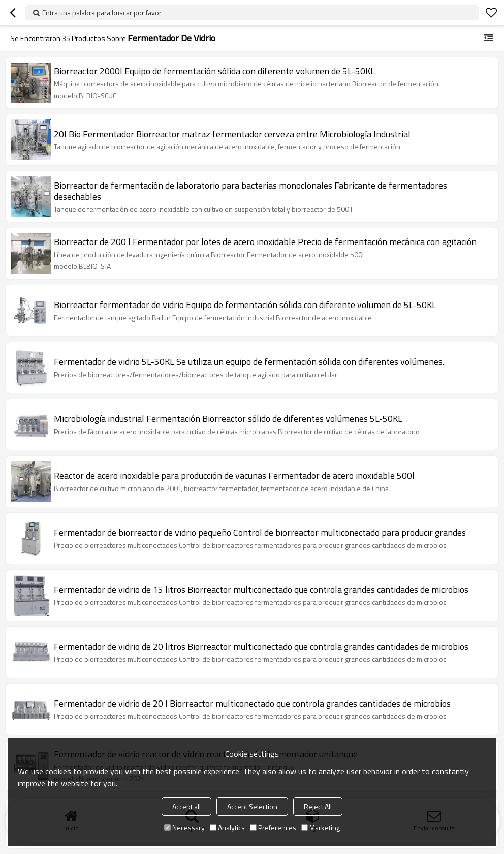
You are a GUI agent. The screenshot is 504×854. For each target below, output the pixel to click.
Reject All (318, 806)
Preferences (273, 827)
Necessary (184, 827)
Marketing (321, 827)
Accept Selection (252, 806)
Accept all (186, 806)
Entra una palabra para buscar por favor (102, 12)
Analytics (227, 827)
